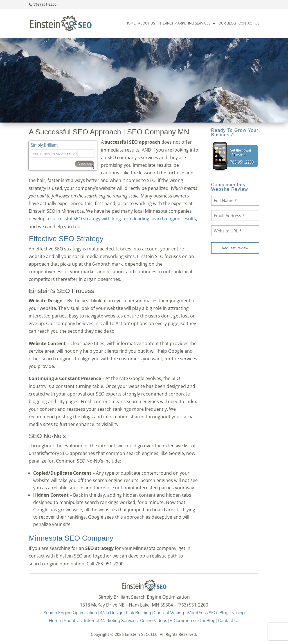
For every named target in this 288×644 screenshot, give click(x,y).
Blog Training (232, 613)
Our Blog (227, 24)
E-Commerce (183, 620)
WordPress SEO (202, 613)
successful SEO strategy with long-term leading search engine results (123, 219)
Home (130, 24)
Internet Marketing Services (184, 24)
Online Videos (154, 620)
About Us (147, 24)
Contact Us (249, 24)
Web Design (112, 613)
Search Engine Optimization (70, 613)
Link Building (139, 613)
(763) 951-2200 (45, 4)
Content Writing (169, 613)
